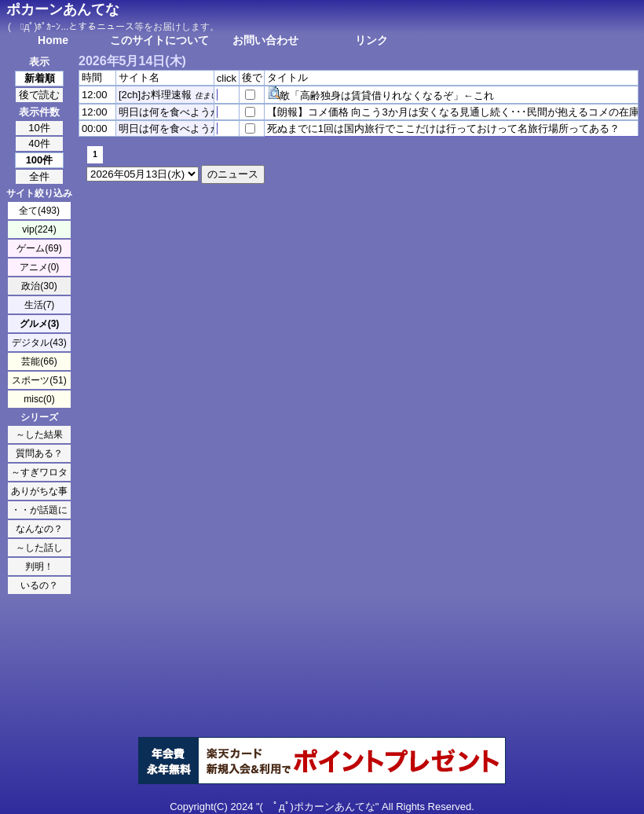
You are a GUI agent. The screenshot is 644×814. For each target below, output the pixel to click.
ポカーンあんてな (63, 9)
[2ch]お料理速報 (155, 95)
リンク (371, 40)
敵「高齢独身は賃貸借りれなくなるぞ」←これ (387, 95)
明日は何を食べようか (170, 112)
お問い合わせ (265, 40)
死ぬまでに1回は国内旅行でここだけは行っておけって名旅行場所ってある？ (443, 128)
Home (53, 40)
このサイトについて (159, 40)
